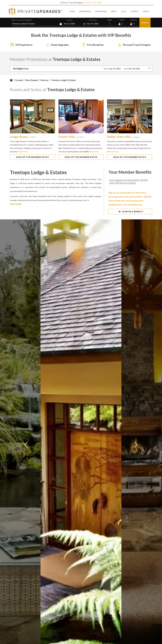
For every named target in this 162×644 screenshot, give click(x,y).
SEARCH (145, 23)
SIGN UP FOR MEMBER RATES (32, 157)
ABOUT (114, 11)
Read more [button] (23, 152)
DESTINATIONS (85, 11)
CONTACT (135, 11)
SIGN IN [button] (146, 11)
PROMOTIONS (101, 11)
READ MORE (16, 204)
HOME (72, 11)
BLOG (124, 11)
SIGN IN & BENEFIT (130, 212)
